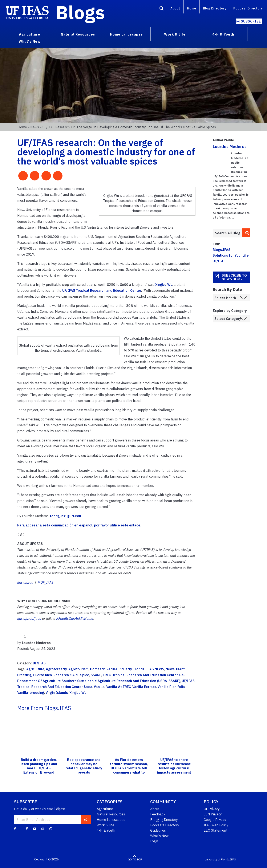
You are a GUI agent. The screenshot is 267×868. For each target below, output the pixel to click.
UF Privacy (212, 809)
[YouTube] (35, 828)
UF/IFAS (39, 663)
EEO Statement (215, 830)
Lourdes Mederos (230, 146)
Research (61, 675)
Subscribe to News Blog (234, 277)
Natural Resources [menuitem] (78, 34)
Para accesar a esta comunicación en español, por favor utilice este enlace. (80, 525)
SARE (74, 675)
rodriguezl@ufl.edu (66, 516)
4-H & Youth (106, 830)
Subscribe (251, 21)
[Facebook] (15, 828)
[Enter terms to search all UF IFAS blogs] (228, 233)
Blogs (80, 12)
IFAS (233, 859)
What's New (159, 836)
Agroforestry (56, 669)
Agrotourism (78, 669)
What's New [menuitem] (30, 41)
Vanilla (99, 687)
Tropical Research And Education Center (145, 675)
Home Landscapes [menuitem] (126, 34)
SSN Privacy (213, 814)
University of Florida (217, 859)
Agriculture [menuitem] (30, 34)
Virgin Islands (57, 693)
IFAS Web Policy (216, 825)
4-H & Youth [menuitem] (223, 34)
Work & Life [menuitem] (175, 34)
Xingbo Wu (164, 285)
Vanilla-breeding (31, 693)
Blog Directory (215, 8)
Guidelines (158, 830)
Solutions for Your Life (231, 255)
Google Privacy (215, 820)
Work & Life (106, 825)
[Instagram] (51, 828)
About (175, 8)
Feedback (158, 814)
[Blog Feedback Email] (43, 828)
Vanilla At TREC (119, 687)
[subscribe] (86, 819)
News (35, 127)
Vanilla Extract (144, 687)
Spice (85, 675)
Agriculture (35, 669)
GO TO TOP (135, 859)
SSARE (96, 675)
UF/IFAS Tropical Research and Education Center (102, 290)
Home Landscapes (111, 820)
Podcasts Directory (165, 825)
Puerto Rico (43, 675)
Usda (88, 687)
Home (192, 8)
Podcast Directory (248, 8)
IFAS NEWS (155, 669)
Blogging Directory (164, 820)
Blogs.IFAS (222, 250)
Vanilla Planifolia (171, 687)
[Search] (162, 9)
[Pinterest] (27, 828)
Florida (139, 669)
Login (154, 841)
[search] (246, 233)
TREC (107, 675)
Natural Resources (111, 814)
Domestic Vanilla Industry (111, 669)
